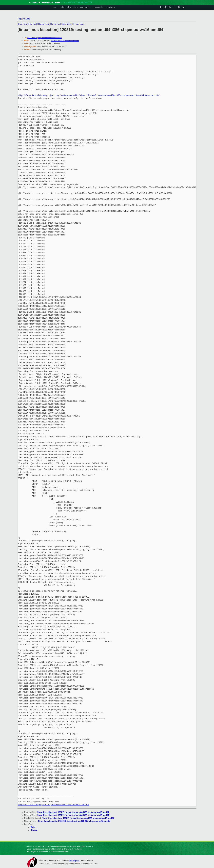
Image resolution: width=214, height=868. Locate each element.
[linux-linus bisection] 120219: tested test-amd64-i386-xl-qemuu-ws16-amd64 (73, 815)
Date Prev (23, 24)
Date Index (67, 24)
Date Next (32, 24)
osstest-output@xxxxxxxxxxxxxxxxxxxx (45, 38)
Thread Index (79, 24)
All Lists (26, 19)
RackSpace (74, 861)
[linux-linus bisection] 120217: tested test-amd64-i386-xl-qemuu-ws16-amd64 (73, 812)
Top (20, 19)
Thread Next (56, 24)
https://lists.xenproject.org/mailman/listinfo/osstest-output (53, 805)
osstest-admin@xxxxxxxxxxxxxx (65, 41)
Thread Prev (43, 24)
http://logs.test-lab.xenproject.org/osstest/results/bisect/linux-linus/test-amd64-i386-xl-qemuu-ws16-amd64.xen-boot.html (89, 95)
